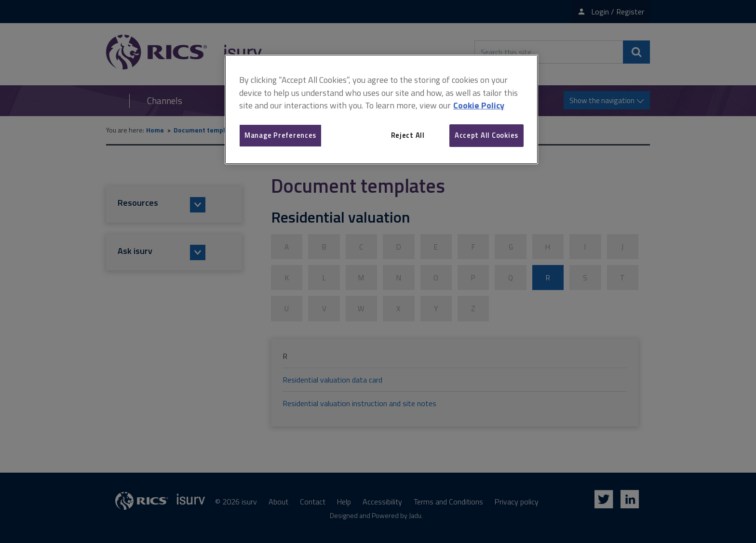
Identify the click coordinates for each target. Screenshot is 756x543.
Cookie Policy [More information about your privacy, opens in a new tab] (479, 105)
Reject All (408, 135)
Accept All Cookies (486, 135)
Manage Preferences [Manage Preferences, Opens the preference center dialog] (280, 135)
